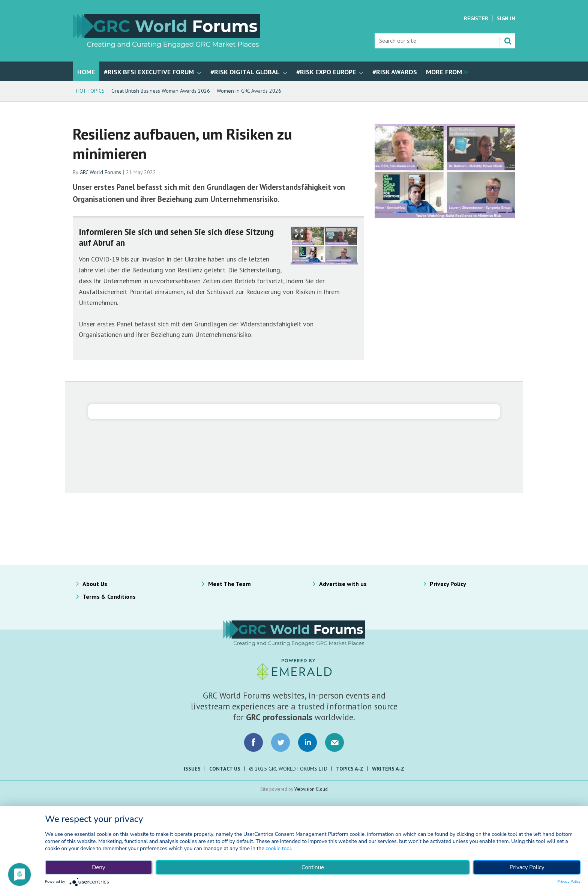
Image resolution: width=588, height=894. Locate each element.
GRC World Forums (100, 172)
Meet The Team (229, 584)
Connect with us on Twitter (280, 742)
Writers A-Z (388, 769)
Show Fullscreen (299, 234)
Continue (313, 867)
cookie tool (278, 848)
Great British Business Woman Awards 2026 (161, 91)
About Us (95, 584)
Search (508, 41)
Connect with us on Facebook (253, 742)
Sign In (506, 18)
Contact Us (225, 769)
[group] (445, 71)
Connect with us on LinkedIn (307, 742)
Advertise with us (343, 584)
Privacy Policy (448, 584)
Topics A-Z (350, 769)
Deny (98, 867)
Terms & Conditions (109, 597)
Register (476, 18)
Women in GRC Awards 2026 (249, 91)
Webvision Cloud (311, 789)
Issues (192, 769)
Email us (334, 742)
